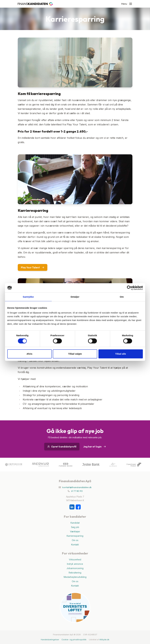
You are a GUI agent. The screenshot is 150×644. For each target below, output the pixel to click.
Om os (75, 540)
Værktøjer (75, 531)
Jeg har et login (95, 447)
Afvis (29, 354)
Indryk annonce (75, 564)
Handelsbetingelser (50, 640)
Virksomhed (75, 560)
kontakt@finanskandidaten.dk (77, 487)
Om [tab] (122, 297)
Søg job (75, 527)
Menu (127, 4)
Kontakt (75, 545)
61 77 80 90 (77, 491)
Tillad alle (120, 354)
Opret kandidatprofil (62, 447)
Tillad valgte (75, 354)
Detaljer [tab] (75, 297)
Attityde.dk (104, 640)
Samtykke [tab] (28, 297)
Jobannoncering (75, 568)
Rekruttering (75, 573)
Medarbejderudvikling (75, 577)
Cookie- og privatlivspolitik (74, 640)
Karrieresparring (75, 536)
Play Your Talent (33, 267)
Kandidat (75, 523)
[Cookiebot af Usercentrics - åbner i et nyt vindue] (129, 288)
